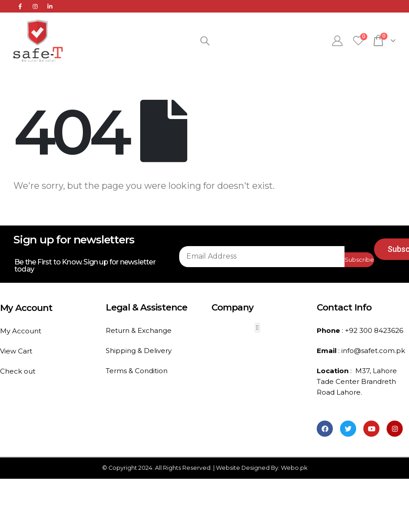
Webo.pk (294, 468)
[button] (257, 328)
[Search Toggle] (205, 41)
